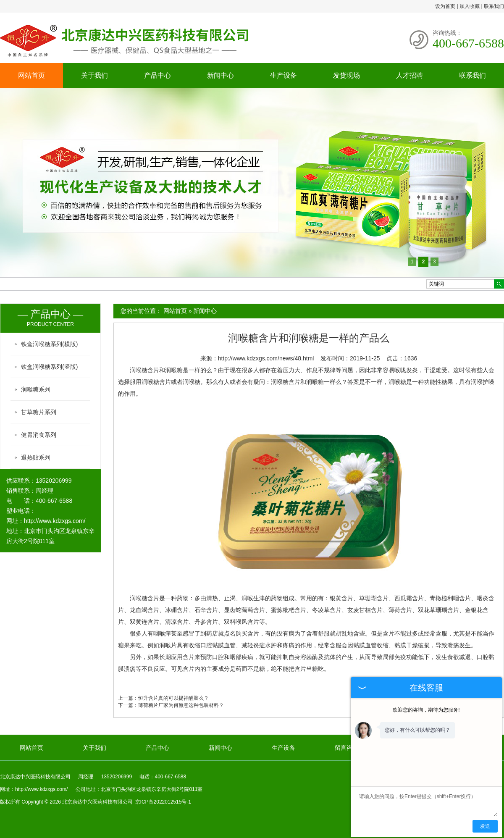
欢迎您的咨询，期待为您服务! (426, 710)
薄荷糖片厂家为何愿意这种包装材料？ (181, 705)
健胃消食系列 (39, 435)
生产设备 (283, 75)
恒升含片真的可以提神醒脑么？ (173, 698)
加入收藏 (470, 6)
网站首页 (31, 75)
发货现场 (346, 75)
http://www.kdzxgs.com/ (55, 521)
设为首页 (445, 6)
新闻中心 (220, 75)
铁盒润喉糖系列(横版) (49, 344)
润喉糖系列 (36, 389)
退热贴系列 (36, 457)
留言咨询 (346, 748)
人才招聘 (409, 75)
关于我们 (94, 75)
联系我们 (494, 6)
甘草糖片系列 (39, 412)
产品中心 (157, 75)
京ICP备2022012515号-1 (163, 802)
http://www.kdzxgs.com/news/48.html (266, 358)
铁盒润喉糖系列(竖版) (49, 367)
